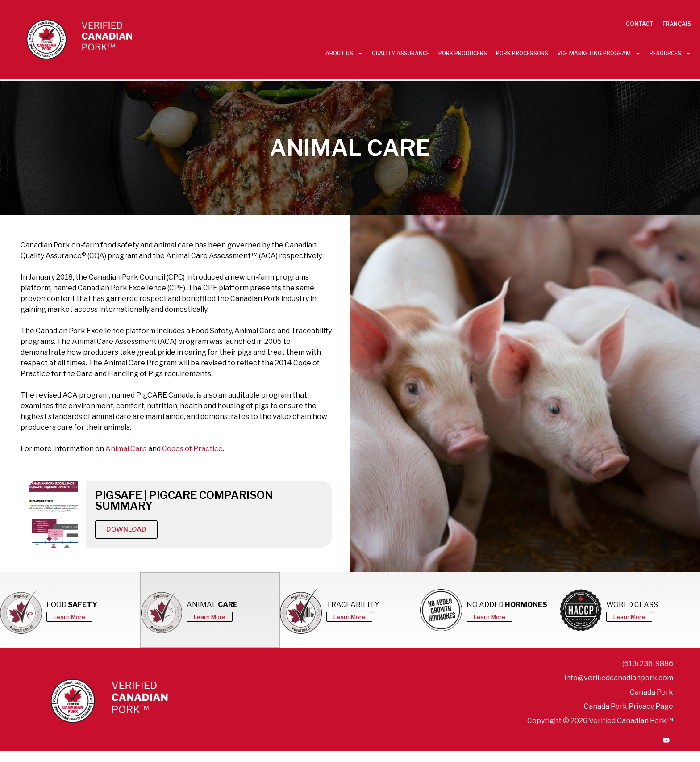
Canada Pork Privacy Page (629, 706)
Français (677, 24)
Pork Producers (463, 53)
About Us (344, 54)
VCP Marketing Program (599, 54)
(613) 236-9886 (648, 664)
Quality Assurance (401, 53)
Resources (670, 54)
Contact (640, 24)
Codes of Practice (192, 449)
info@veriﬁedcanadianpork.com (619, 678)
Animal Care (126, 449)
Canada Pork (652, 692)
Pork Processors (522, 53)
